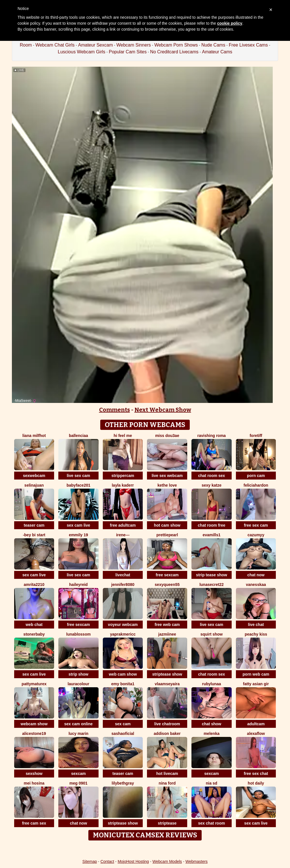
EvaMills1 (211, 535)
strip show (78, 674)
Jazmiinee (167, 634)
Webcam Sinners (134, 45)
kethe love (167, 485)
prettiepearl (167, 535)
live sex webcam (167, 476)
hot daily (256, 783)
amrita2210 (34, 585)
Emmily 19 (78, 535)
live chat (256, 625)
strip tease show (212, 575)
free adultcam (123, 525)
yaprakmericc (123, 634)
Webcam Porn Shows (176, 45)
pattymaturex (34, 684)
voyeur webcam (123, 625)
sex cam (123, 724)
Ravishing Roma (212, 436)
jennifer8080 (123, 585)
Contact (107, 861)
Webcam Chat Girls (55, 45)
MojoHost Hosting (133, 861)
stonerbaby (34, 634)
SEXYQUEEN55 (167, 585)
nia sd (212, 783)
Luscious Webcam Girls (82, 52)
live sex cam (79, 476)
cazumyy (256, 535)
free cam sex (34, 823)
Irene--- (123, 535)
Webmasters (197, 861)
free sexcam (167, 575)
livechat (123, 575)
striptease (167, 823)
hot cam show (167, 525)
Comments (115, 410)
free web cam (167, 625)
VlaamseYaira (167, 684)
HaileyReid (78, 585)
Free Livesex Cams (248, 45)
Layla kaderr (123, 485)
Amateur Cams (217, 52)
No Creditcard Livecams (174, 52)
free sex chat (256, 774)
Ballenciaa (78, 436)
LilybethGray (123, 783)
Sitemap (90, 861)
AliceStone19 (34, 734)
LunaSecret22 (212, 585)
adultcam (256, 724)
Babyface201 (78, 485)
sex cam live (79, 525)
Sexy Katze (212, 485)
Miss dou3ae (167, 436)
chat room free (211, 525)
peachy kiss (256, 634)
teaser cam (34, 525)
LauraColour (78, 684)
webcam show (34, 724)
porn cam (256, 476)
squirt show (212, 634)
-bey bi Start (34, 535)
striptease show (167, 674)
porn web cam (256, 674)
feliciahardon (256, 485)
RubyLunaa (212, 684)
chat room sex (211, 476)
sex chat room (211, 823)
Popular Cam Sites (128, 52)
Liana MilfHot (34, 436)
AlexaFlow (256, 734)
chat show (212, 724)
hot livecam (167, 774)
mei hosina (34, 783)
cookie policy (230, 23)
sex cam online (78, 724)
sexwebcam (34, 476)
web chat (34, 625)
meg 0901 (78, 783)
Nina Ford (167, 783)
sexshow (34, 774)
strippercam (123, 476)
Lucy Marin (78, 734)
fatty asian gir (256, 684)
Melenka (212, 734)
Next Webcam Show (163, 410)
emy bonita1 (123, 684)
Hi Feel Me (123, 436)
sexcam (78, 774)
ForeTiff (256, 436)
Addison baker (167, 734)
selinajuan (34, 485)
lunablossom (78, 634)
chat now (256, 575)
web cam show (123, 674)
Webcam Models (167, 861)
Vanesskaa (256, 585)
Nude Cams (213, 45)
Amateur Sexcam (96, 45)
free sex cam (256, 525)
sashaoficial (123, 734)
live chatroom (167, 724)
